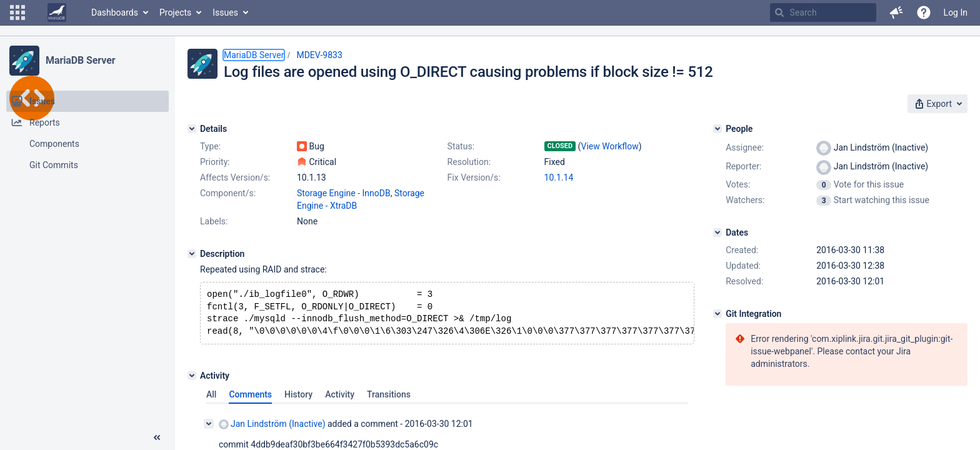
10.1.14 (559, 177)
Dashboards (115, 12)
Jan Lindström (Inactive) (272, 429)
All (211, 399)
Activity (340, 399)
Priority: (215, 162)
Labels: (214, 221)
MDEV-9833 (319, 55)
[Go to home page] (57, 12)
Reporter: (743, 166)
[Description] (192, 254)
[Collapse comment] (209, 429)
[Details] (192, 129)
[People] (717, 129)
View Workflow (610, 146)
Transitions (389, 399)
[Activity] (192, 381)
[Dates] (717, 232)
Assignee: (745, 147)
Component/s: (228, 193)
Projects (175, 12)
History (298, 399)
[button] (17, 12)
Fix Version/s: (474, 177)
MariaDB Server (80, 60)
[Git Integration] (717, 314)
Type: (210, 146)
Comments (250, 399)
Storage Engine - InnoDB (344, 193)
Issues (225, 12)
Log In (956, 12)
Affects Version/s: (235, 177)
